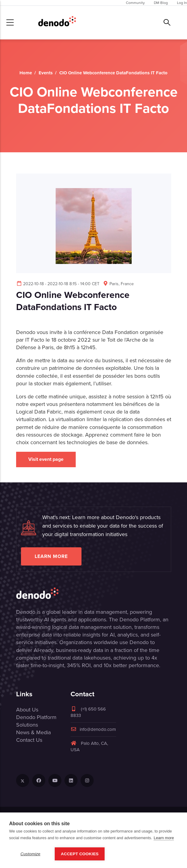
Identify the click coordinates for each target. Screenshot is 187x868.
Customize (30, 854)
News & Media (33, 732)
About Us (27, 710)
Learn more (51, 556)
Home (26, 73)
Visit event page (46, 459)
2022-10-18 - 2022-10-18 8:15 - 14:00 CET (58, 284)
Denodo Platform (36, 717)
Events (46, 73)
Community (135, 3)
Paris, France (118, 284)
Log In (182, 3)
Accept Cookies (80, 854)
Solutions (27, 725)
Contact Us (29, 740)
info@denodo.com (93, 729)
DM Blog (161, 3)
